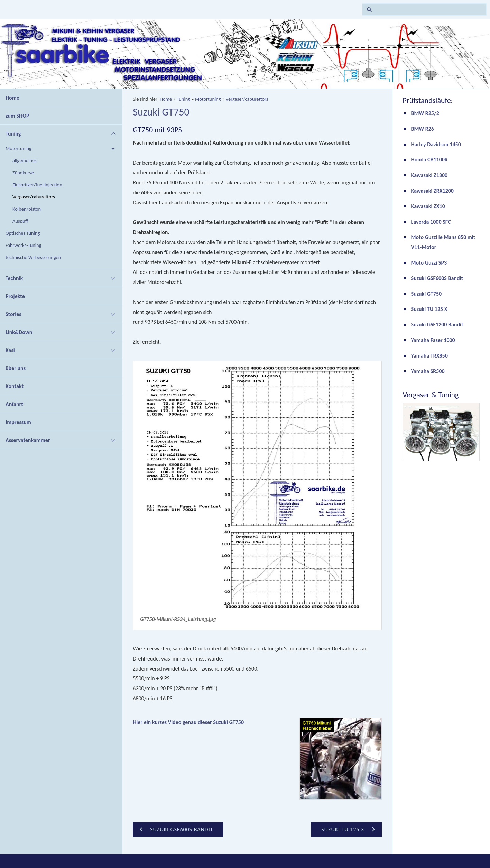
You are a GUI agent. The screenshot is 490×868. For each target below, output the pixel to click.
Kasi (10, 350)
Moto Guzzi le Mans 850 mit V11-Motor (443, 242)
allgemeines (25, 160)
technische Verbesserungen (33, 257)
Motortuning (19, 148)
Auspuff (20, 221)
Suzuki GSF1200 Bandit (437, 325)
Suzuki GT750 (427, 294)
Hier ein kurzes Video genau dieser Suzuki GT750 (188, 722)
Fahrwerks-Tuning (23, 245)
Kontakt (15, 386)
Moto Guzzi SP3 (429, 263)
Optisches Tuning (23, 233)
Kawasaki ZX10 (428, 206)
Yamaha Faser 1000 (433, 340)
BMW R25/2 (425, 113)
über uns (16, 368)
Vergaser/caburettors (34, 197)
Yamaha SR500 (428, 371)
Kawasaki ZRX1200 (432, 191)
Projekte (15, 296)
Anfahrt (14, 404)
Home (12, 98)
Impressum (18, 422)
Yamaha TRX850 (429, 356)
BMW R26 (423, 129)
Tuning (13, 134)
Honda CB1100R (429, 160)
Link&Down (19, 332)
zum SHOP (17, 116)
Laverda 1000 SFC (431, 222)
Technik (14, 278)
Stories (13, 314)
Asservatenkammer (28, 440)
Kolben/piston (27, 209)
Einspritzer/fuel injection (37, 185)
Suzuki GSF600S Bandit (437, 278)
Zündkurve (23, 173)
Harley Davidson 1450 (436, 144)
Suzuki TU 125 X (429, 309)
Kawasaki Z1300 (429, 175)
